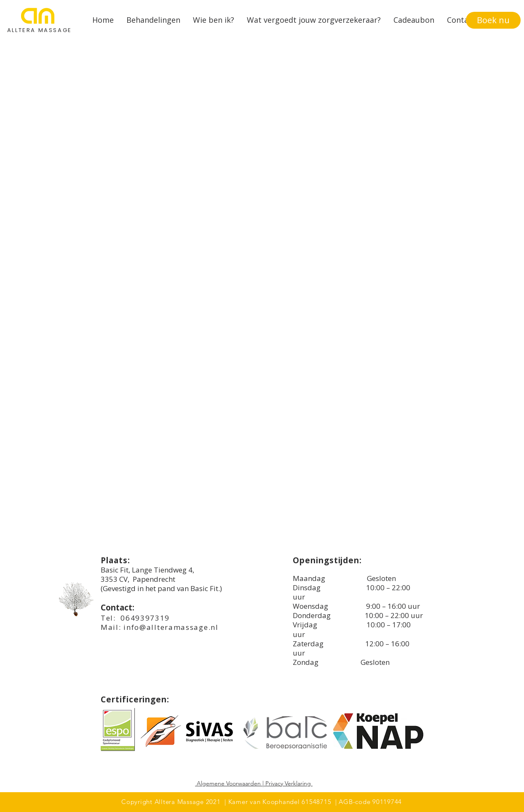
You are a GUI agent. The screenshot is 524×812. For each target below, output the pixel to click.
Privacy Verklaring (288, 783)
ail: (116, 627)
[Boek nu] (493, 20)
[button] (153, 20)
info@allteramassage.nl (171, 627)
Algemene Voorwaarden (229, 783)
